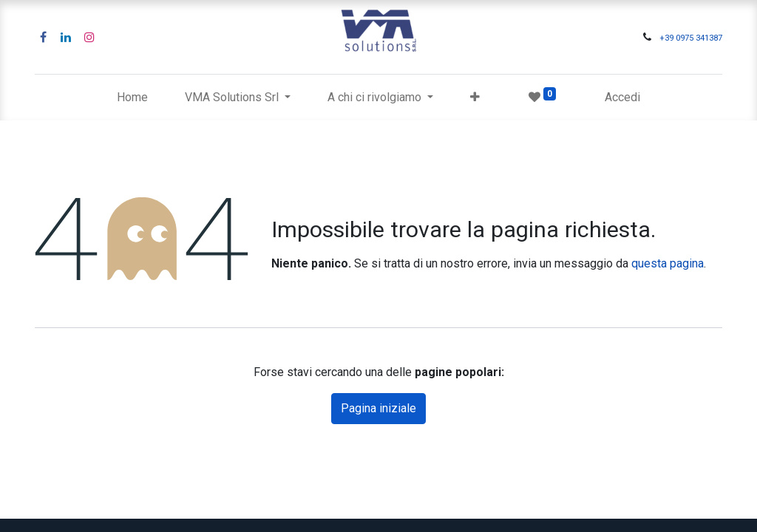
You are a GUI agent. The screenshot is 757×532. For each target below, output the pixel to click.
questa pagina (668, 263)
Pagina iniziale (378, 408)
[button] (475, 98)
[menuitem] (132, 98)
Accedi (622, 97)
